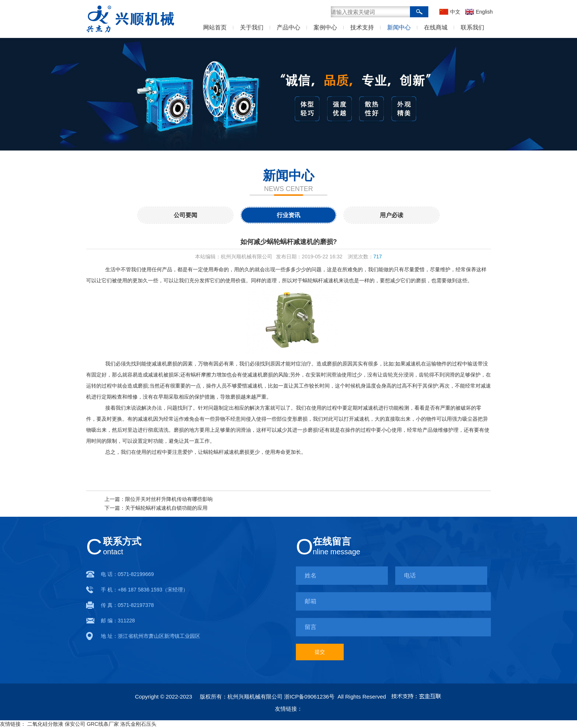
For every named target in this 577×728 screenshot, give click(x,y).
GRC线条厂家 (103, 724)
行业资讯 (288, 215)
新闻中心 (399, 27)
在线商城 (436, 27)
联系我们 (472, 27)
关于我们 (252, 27)
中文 (455, 12)
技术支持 (362, 27)
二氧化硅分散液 (45, 724)
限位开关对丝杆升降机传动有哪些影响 (169, 499)
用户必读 (392, 215)
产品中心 (288, 27)
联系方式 (122, 541)
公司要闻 (185, 215)
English (483, 12)
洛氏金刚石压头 (138, 724)
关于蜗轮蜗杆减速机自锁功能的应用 (166, 508)
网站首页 (215, 27)
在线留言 (332, 541)
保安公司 (75, 724)
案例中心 (325, 27)
